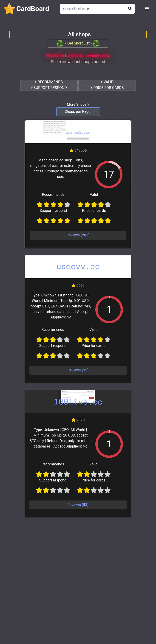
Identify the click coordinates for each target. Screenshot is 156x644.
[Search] (92, 9)
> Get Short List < (78, 43)
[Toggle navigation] (147, 9)
